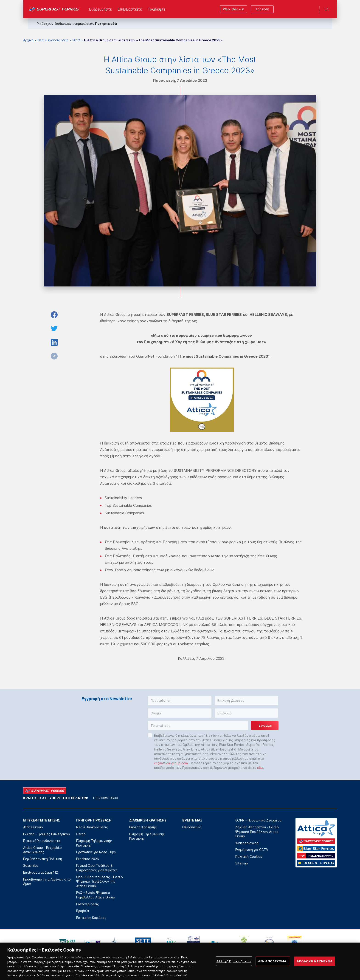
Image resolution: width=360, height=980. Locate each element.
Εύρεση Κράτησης (143, 827)
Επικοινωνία (192, 827)
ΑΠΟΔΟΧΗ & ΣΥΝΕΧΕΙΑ (315, 968)
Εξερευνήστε (101, 9)
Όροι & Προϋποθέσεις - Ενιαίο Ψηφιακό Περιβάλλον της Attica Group (100, 881)
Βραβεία (83, 911)
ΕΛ (327, 9)
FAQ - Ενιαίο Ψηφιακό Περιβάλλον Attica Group (96, 895)
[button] (180, 701)
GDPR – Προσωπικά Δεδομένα (258, 820)
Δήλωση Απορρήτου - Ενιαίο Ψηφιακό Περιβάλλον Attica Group (257, 832)
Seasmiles (31, 865)
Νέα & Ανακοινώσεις (53, 40)
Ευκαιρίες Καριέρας (91, 918)
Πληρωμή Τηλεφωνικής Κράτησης (94, 843)
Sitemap (242, 863)
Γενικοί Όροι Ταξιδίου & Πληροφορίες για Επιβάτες (97, 868)
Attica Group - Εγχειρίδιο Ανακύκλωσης (42, 850)
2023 (76, 40)
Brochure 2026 (88, 859)
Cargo (81, 834)
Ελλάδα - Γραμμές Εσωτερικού (46, 834)
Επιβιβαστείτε (130, 9)
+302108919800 (105, 798)
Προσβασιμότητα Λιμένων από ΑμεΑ (47, 882)
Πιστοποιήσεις (88, 904)
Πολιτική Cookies (249, 857)
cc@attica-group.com (171, 763)
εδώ (260, 768)
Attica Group (33, 827)
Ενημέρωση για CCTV (252, 850)
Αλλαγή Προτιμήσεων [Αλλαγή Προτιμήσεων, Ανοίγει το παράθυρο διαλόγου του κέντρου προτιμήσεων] (234, 968)
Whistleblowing (247, 843)
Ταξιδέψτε (157, 9)
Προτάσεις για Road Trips (96, 852)
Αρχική (28, 40)
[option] (67, 943)
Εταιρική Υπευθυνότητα (42, 841)
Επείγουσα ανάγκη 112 (41, 872)
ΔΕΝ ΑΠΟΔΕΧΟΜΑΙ (273, 968)
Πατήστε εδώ (106, 24)
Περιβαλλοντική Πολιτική (43, 859)
